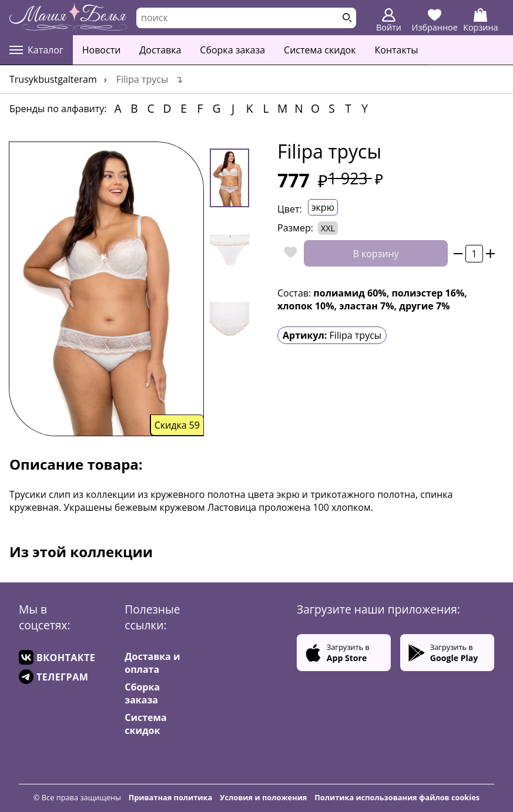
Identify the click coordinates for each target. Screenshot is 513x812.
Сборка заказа (232, 50)
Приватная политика (171, 797)
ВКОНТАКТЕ (57, 657)
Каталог (36, 50)
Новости (102, 50)
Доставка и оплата (152, 663)
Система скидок (320, 50)
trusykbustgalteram (53, 79)
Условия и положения (263, 797)
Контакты (397, 50)
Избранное (435, 21)
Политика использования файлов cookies (397, 797)
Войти (389, 21)
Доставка (160, 50)
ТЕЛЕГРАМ (53, 677)
